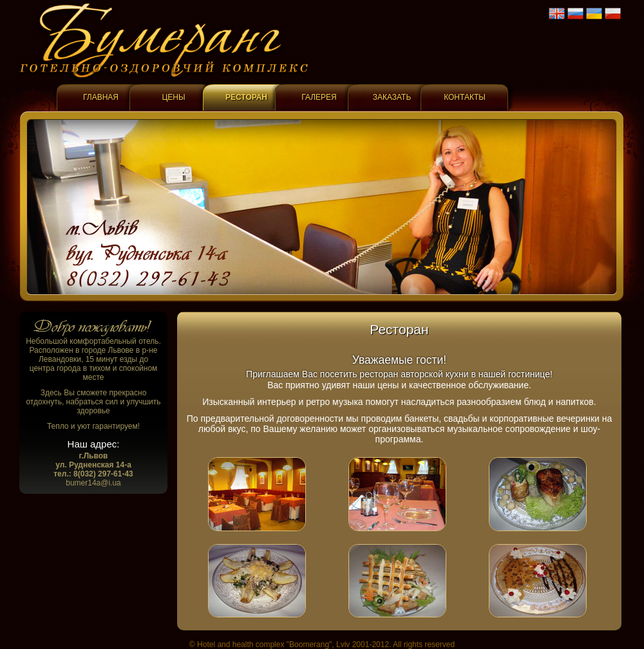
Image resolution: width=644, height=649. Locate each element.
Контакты (465, 97)
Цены (173, 97)
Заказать (392, 97)
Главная (101, 97)
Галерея (319, 97)
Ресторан (246, 97)
